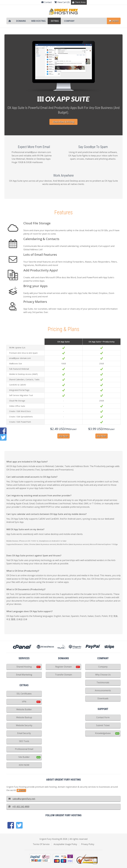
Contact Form (103, 717)
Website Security (24, 725)
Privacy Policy (88, 844)
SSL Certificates (24, 694)
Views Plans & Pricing (63, 122)
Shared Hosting (24, 667)
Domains (21, 21)
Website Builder (24, 709)
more (21, 790)
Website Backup (24, 717)
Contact (47, 2)
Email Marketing (24, 675)
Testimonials (103, 682)
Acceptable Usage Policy (65, 844)
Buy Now (63, 436)
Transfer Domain (63, 675)
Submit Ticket (103, 725)
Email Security (24, 733)
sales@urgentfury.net (22, 799)
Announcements (103, 690)
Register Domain (63, 667)
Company (69, 21)
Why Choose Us (103, 675)
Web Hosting (38, 21)
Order (114, 21)
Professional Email (24, 749)
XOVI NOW (24, 765)
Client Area (79, 2)
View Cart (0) (62, 2)
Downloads (103, 698)
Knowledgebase (103, 733)
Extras (55, 21)
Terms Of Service (41, 844)
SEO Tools (24, 741)
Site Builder (24, 757)
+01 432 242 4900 (19, 807)
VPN (24, 702)
